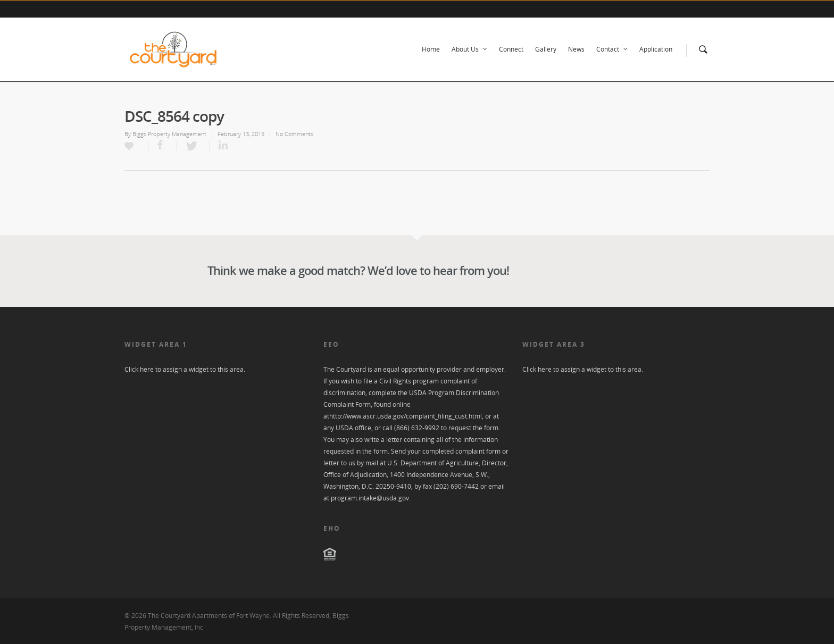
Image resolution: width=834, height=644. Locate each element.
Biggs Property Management (169, 134)
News (576, 49)
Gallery (546, 49)
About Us (470, 49)
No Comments (294, 134)
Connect (511, 49)
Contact (612, 49)
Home (431, 49)
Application (656, 49)
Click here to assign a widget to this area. (185, 369)
